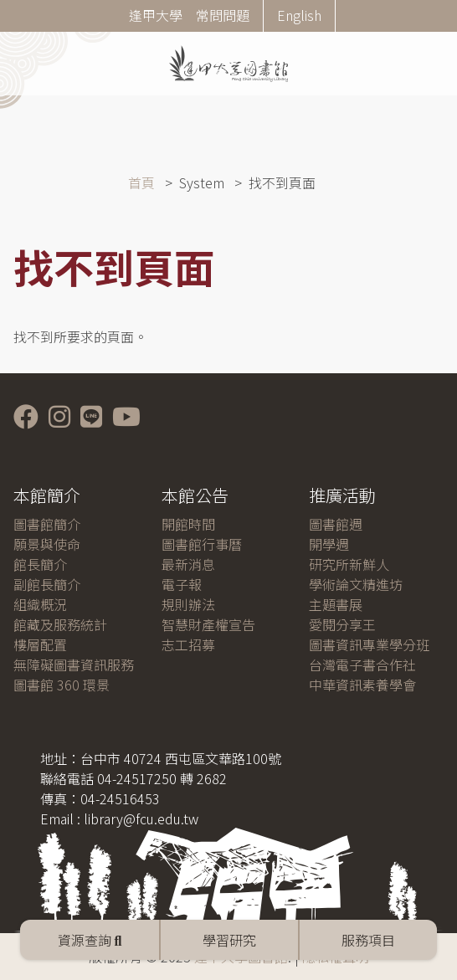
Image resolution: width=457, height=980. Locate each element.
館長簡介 (40, 564)
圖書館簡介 (47, 524)
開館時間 (188, 524)
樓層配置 (40, 644)
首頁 (141, 182)
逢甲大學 (156, 15)
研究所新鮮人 (349, 564)
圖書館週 (336, 524)
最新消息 (188, 564)
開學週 (329, 544)
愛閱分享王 (342, 624)
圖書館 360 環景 (62, 685)
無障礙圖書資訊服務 (74, 664)
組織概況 (40, 604)
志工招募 (188, 644)
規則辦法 (188, 604)
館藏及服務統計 (60, 624)
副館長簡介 (47, 584)
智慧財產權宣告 (208, 624)
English (299, 15)
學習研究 (229, 940)
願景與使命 (47, 544)
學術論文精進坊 (356, 584)
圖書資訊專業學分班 (369, 644)
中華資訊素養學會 (362, 685)
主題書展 (336, 604)
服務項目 (368, 940)
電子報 (182, 584)
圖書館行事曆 (202, 544)
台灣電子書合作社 (362, 664)
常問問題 (223, 15)
